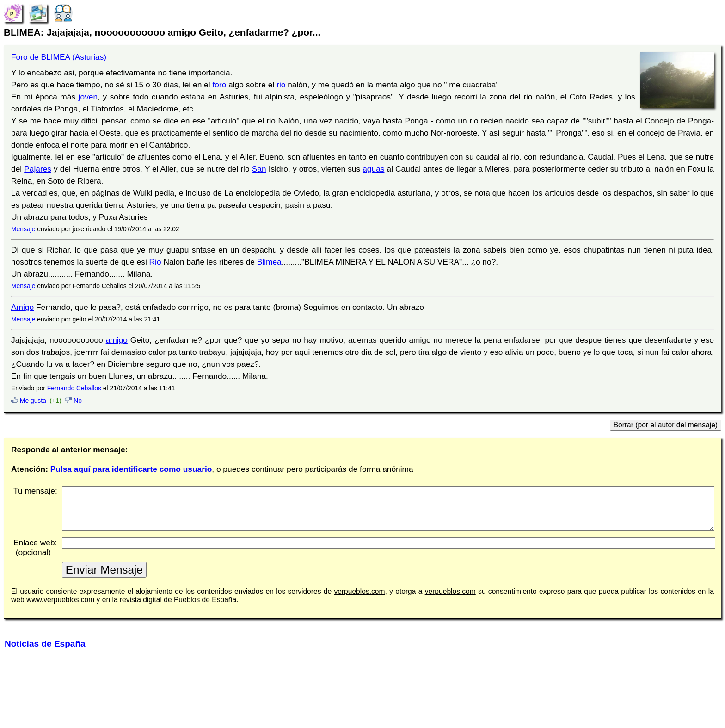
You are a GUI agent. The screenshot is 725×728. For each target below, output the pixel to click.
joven (88, 97)
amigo (117, 340)
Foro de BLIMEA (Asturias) (59, 57)
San (259, 169)
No (73, 401)
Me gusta (29, 401)
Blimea (269, 262)
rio (281, 85)
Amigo (22, 307)
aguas (373, 169)
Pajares (38, 169)
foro (219, 85)
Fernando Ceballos (74, 388)
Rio (155, 262)
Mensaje (23, 229)
